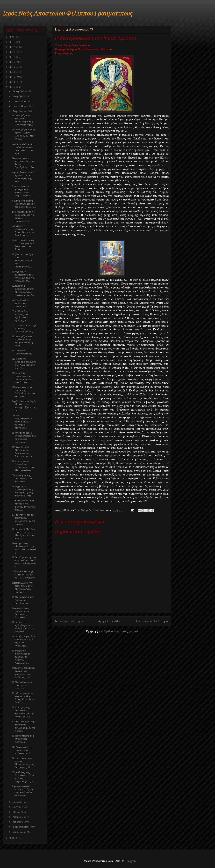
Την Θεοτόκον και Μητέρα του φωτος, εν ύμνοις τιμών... (24, 505)
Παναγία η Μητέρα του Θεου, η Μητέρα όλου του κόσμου (24, 534)
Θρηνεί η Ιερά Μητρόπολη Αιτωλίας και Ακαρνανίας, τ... (23, 451)
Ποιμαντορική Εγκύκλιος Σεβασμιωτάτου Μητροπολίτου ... (23, 466)
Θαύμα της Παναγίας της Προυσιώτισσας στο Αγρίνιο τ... (23, 377)
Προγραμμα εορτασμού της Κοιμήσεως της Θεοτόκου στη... (23, 491)
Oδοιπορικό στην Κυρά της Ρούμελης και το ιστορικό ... (23, 392)
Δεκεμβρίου (20, 91)
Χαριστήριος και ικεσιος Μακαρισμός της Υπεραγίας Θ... (23, 763)
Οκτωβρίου (20, 101)
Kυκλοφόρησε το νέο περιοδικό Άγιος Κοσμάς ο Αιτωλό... (23, 698)
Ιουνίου (17, 807)
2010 (13, 87)
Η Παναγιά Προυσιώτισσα (22, 352)
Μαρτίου (18, 822)
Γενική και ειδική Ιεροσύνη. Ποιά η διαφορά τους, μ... (24, 204)
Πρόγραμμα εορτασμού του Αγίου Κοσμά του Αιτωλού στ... (24, 276)
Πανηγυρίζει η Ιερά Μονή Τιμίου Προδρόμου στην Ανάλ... (24, 134)
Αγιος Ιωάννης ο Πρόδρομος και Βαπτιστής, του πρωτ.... (23, 149)
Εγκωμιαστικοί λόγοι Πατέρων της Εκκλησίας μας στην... (22, 791)
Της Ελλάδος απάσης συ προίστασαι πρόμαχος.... (20, 316)
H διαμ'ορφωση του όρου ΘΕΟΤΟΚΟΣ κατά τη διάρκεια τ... (24, 562)
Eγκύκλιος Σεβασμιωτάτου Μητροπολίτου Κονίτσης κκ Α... (23, 290)
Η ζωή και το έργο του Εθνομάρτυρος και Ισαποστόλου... (23, 261)
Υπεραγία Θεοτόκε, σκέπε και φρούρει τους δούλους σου (23, 672)
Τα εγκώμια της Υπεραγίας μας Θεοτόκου (22, 478)
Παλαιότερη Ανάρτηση (152, 621)
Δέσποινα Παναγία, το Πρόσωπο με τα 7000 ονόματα (24, 575)
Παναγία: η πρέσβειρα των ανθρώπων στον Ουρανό (23, 627)
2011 (13, 82)
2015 (13, 62)
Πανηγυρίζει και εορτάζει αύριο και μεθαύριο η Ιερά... (23, 341)
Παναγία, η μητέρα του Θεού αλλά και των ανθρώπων (24, 641)
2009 (13, 838)
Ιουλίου (17, 802)
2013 (13, 72)
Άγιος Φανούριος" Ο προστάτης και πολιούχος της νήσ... (24, 177)
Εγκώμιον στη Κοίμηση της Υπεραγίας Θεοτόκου (21, 613)
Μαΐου (17, 812)
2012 (13, 77)
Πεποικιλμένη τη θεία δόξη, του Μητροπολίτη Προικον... (22, 587)
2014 (13, 67)
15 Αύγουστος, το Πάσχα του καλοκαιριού (23, 750)
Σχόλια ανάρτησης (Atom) (121, 631)
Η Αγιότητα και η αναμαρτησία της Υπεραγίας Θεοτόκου (24, 437)
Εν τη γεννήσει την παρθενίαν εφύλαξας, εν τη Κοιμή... (23, 519)
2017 (13, 52)
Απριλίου (18, 817)
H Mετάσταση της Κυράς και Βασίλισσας (23, 600)
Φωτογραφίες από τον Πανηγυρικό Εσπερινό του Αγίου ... (23, 245)
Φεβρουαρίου (21, 827)
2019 (13, 42)
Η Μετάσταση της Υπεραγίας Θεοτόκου (23, 739)
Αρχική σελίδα (109, 621)
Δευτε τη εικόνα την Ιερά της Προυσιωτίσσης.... (24, 328)
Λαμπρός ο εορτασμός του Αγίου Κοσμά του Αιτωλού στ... (24, 231)
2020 (13, 37)
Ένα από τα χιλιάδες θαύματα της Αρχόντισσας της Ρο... (24, 363)
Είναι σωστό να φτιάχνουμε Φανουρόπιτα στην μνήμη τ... (22, 191)
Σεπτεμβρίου (21, 106)
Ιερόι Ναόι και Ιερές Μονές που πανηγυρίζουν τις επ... (24, 406)
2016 (13, 57)
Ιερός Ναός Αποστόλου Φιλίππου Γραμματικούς (68, 14)
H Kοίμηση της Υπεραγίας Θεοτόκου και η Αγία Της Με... (23, 712)
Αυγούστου (20, 111)
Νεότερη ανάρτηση (69, 621)
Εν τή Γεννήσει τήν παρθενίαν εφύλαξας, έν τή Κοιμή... (24, 726)
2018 (13, 47)
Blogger (130, 861)
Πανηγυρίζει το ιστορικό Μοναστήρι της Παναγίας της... (22, 120)
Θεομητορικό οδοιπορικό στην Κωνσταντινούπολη (24, 548)
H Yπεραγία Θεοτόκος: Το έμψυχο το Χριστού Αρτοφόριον (21, 657)
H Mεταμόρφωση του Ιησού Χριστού (22, 685)
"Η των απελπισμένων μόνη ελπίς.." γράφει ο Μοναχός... (22, 422)
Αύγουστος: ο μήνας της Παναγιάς (20, 303)
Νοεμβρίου (19, 96)
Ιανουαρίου (20, 832)
